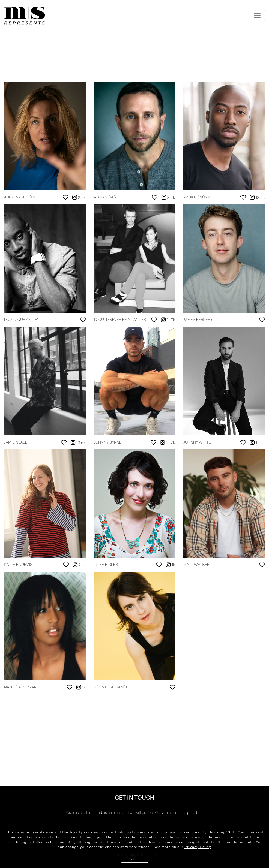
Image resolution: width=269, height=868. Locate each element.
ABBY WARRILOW (20, 197)
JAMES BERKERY (198, 319)
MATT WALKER (196, 564)
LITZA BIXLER (106, 564)
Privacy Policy (198, 847)
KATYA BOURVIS (18, 564)
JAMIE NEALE (16, 442)
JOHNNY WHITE (197, 442)
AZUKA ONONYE (198, 197)
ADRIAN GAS (105, 197)
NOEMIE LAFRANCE (111, 687)
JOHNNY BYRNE (108, 442)
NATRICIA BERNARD (22, 687)
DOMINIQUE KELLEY (22, 319)
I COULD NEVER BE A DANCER (120, 319)
